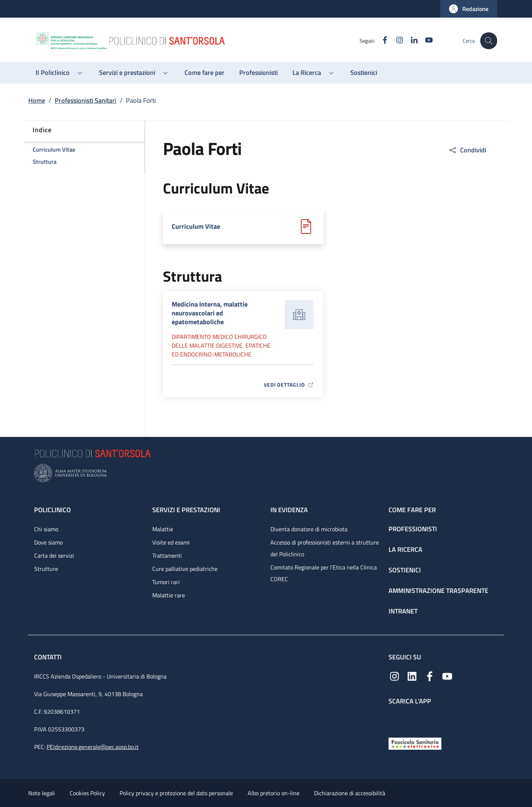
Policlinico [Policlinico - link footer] (52, 510)
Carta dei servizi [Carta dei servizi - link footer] (54, 556)
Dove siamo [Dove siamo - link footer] (48, 542)
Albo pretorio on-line (274, 793)
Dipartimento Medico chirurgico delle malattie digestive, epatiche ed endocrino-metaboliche (221, 345)
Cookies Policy (87, 793)
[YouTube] (425, 41)
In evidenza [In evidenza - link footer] (289, 510)
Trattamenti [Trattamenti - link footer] (167, 556)
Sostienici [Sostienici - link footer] (405, 570)
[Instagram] (396, 41)
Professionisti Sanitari (85, 100)
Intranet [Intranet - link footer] (403, 611)
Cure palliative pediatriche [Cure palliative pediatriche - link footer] (185, 569)
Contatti (49, 657)
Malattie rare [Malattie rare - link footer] (169, 595)
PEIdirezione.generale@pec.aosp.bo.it (93, 747)
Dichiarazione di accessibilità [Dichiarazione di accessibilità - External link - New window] (350, 793)
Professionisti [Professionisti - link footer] (413, 529)
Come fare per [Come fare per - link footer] (412, 510)
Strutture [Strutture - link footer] (46, 569)
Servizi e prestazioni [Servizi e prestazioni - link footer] (186, 510)
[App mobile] (394, 719)
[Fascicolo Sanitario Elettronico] (415, 743)
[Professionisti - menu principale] (258, 73)
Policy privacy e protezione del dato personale (176, 793)
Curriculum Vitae (196, 226)
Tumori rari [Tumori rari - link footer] (166, 582)
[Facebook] (381, 41)
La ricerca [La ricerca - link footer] (405, 549)
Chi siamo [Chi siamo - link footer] (46, 529)
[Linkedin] (410, 41)
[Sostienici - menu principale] (364, 73)
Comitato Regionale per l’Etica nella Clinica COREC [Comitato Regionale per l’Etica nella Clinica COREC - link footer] (324, 573)
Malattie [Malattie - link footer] (163, 529)
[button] (469, 9)
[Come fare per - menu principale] (205, 73)
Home (37, 100)
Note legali (42, 793)
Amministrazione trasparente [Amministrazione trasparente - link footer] (438, 591)
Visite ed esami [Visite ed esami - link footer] (171, 542)
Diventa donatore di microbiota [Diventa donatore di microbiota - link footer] (309, 529)
